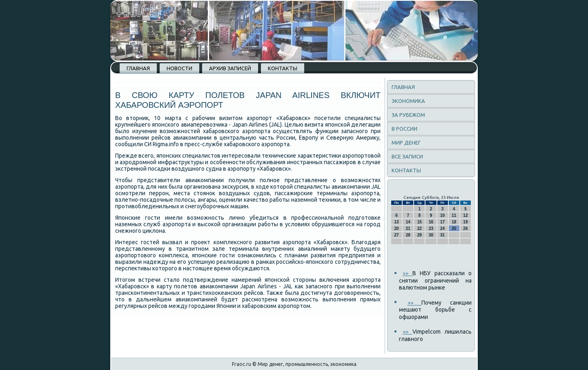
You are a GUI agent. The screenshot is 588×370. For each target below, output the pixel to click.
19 (465, 222)
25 (454, 228)
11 (454, 215)
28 (408, 235)
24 (442, 228)
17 (442, 222)
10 (442, 215)
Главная (138, 68)
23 (431, 228)
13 (397, 222)
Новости (179, 68)
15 (420, 222)
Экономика (408, 101)
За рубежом (408, 115)
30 (431, 235)
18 (454, 222)
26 (465, 228)
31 (442, 235)
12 (465, 215)
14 (408, 222)
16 (431, 222)
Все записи (407, 156)
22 (420, 228)
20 (397, 228)
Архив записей (230, 68)
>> (407, 273)
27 (397, 235)
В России (404, 129)
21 (408, 228)
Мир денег (406, 143)
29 (420, 235)
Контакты (283, 68)
